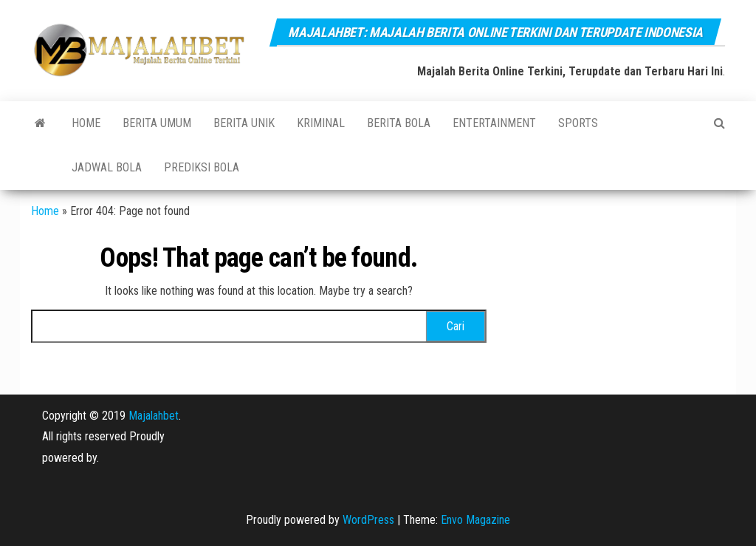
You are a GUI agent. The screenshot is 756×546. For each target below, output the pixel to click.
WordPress (368, 520)
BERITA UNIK (244, 123)
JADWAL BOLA (107, 167)
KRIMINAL (321, 123)
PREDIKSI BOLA (202, 167)
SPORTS (578, 123)
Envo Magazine (475, 520)
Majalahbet (154, 416)
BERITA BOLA (399, 123)
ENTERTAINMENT (494, 123)
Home (86, 123)
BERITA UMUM (157, 123)
